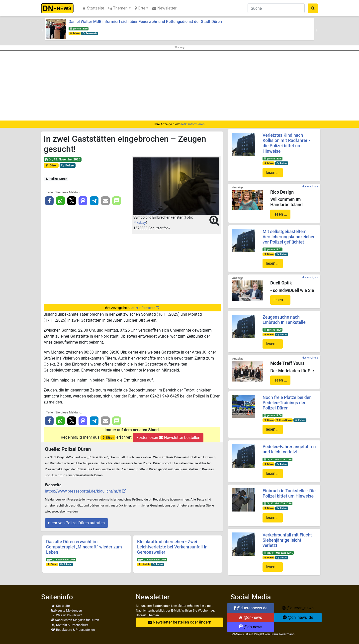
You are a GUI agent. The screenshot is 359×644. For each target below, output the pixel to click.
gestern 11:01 (272, 249)
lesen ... (273, 173)
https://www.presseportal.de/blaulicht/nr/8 (83, 491)
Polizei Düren (56, 179)
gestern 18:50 (79, 29)
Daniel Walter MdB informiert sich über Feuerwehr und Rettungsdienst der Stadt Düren (145, 22)
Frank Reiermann (283, 634)
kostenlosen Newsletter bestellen (168, 438)
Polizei (68, 165)
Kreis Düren (284, 420)
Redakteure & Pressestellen (73, 630)
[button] (42, 30)
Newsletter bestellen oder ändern (180, 622)
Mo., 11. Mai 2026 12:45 (278, 553)
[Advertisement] (179, 86)
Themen (118, 8)
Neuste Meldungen (67, 610)
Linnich (144, 564)
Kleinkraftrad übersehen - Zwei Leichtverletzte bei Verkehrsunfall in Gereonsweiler (172, 547)
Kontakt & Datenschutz (70, 625)
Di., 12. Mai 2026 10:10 (277, 459)
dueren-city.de (310, 187)
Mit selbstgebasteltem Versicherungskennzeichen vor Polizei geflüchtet (289, 237)
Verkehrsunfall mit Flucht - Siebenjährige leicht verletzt (288, 540)
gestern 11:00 (272, 330)
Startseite (93, 8)
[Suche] (276, 8)
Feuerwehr (90, 33)
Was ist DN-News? (67, 615)
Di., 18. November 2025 (63, 159)
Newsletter (164, 8)
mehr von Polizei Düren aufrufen (76, 523)
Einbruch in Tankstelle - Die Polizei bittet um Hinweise (289, 493)
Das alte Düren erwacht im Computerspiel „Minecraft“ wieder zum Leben (84, 547)
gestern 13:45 (272, 159)
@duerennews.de (251, 608)
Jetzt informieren (192, 124)
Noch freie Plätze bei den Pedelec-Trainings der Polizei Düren (287, 403)
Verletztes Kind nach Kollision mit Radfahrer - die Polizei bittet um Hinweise (286, 143)
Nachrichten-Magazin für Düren (75, 620)
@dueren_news (298, 608)
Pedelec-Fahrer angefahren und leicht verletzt (289, 449)
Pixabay (140, 223)
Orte (140, 8)
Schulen (66, 564)
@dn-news (251, 617)
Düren (75, 33)
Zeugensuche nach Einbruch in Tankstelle (284, 320)
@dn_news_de (298, 617)
